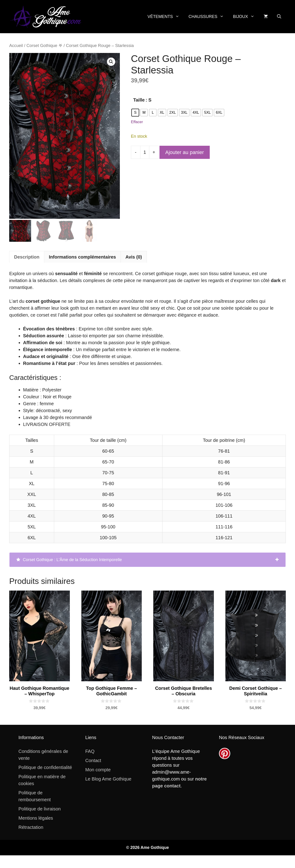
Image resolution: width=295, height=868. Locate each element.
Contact (93, 760)
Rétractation (31, 827)
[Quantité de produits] (145, 152)
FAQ (90, 751)
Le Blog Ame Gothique (108, 779)
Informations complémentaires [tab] (82, 257)
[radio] (135, 113)
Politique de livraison (40, 809)
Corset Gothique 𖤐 (44, 45)
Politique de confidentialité (45, 767)
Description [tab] (27, 257)
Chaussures (208, 17)
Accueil (16, 45)
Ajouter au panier (185, 152)
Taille (139, 100)
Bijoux (246, 17)
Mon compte (98, 770)
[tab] (147, 560)
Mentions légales (36, 818)
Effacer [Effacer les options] (137, 122)
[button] (279, 17)
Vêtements (166, 17)
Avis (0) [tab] (134, 257)
